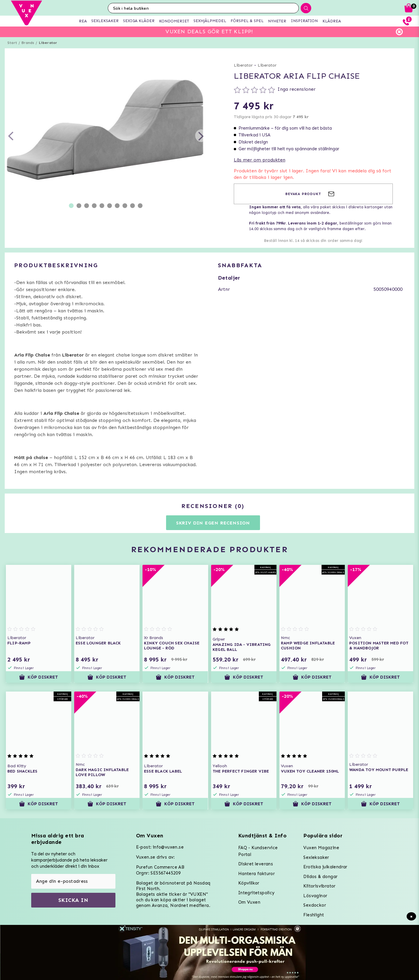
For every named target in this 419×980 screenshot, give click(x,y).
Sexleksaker (316, 857)
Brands (28, 43)
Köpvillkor (249, 883)
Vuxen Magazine (321, 848)
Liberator (48, 43)
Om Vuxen (249, 902)
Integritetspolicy (256, 893)
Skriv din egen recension (213, 523)
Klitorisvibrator (319, 886)
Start (12, 43)
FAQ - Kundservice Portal (258, 851)
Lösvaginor (315, 896)
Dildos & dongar (320, 877)
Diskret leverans (256, 864)
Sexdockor (315, 905)
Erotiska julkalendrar (325, 867)
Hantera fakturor (256, 874)
